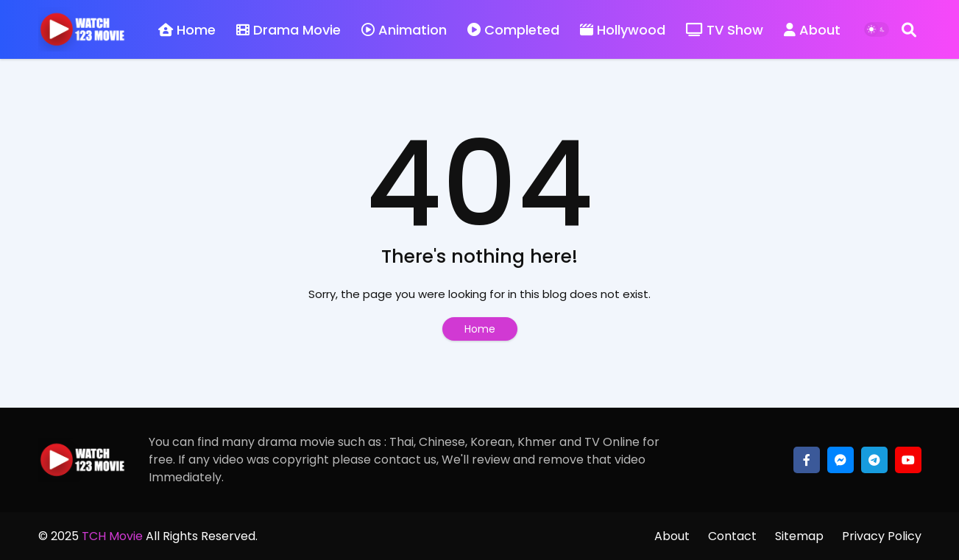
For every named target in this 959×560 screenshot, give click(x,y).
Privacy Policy (882, 536)
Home (187, 30)
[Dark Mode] (877, 29)
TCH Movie (112, 536)
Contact (732, 536)
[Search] (909, 29)
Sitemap (799, 536)
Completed (513, 30)
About (812, 30)
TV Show (725, 30)
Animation (404, 30)
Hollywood (623, 30)
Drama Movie (289, 30)
